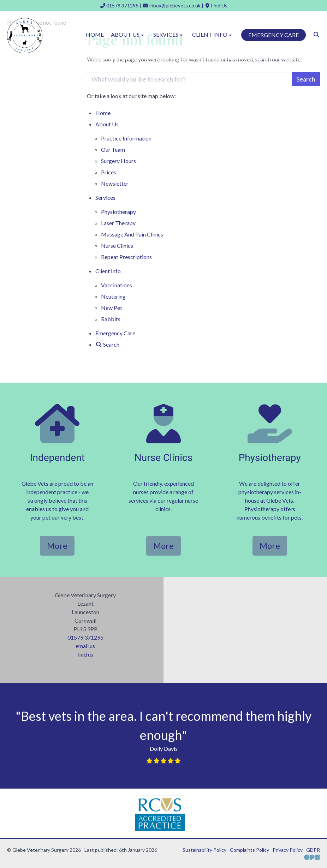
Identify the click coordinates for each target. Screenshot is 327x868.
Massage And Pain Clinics (132, 234)
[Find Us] (216, 5)
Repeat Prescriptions (126, 257)
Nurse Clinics (117, 246)
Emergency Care (274, 35)
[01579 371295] (119, 5)
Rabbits (111, 319)
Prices (109, 172)
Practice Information (126, 138)
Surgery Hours (118, 161)
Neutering (113, 296)
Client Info (108, 271)
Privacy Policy (288, 850)
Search (306, 79)
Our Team (113, 149)
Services (105, 197)
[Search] (316, 34)
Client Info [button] (213, 34)
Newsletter (115, 183)
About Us (107, 124)
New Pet (112, 308)
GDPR (313, 850)
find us (85, 654)
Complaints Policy (249, 850)
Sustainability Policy (204, 850)
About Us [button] (128, 34)
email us (85, 646)
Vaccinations (117, 285)
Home (95, 34)
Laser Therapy (118, 223)
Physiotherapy (118, 212)
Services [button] (169, 34)
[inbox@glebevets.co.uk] (171, 5)
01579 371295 (85, 637)
